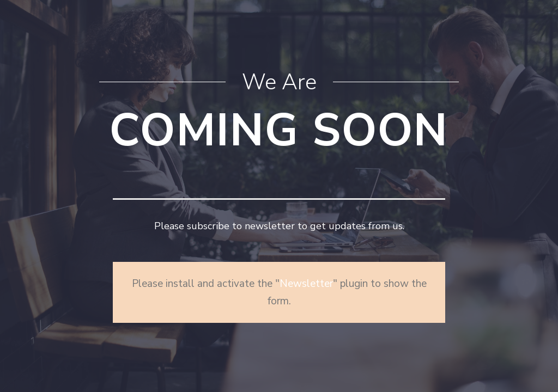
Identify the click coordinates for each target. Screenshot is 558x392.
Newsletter (306, 284)
